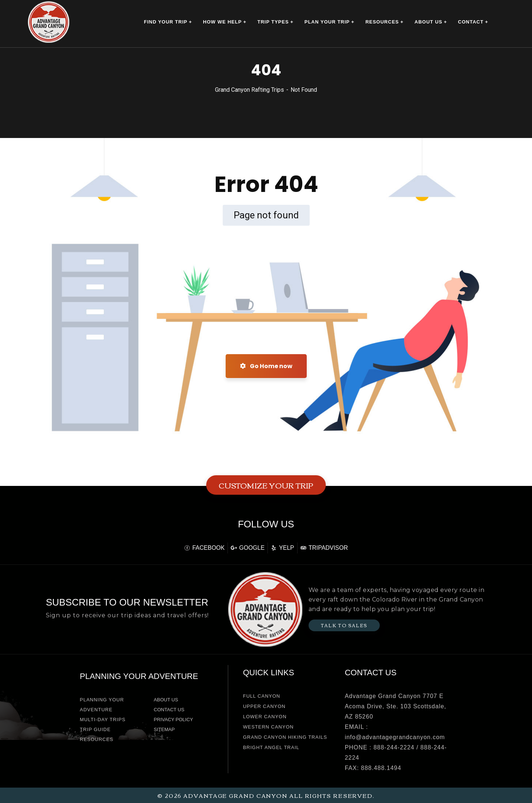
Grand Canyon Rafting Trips (249, 90)
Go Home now (266, 366)
